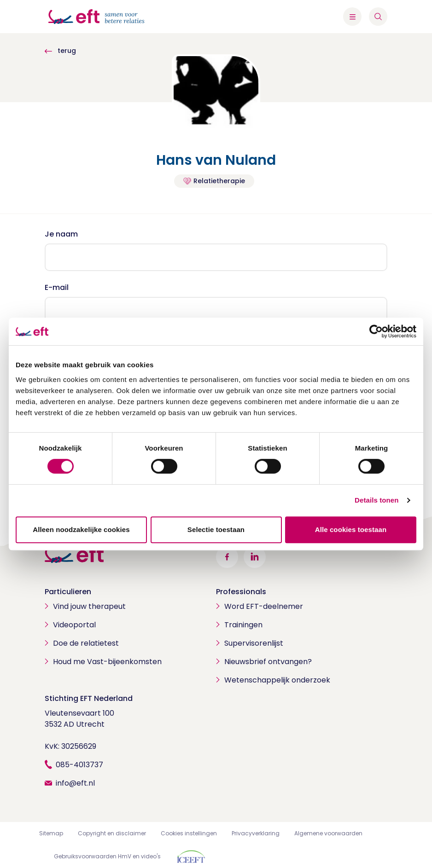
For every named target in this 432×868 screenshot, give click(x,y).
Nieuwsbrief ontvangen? (268, 662)
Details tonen (377, 500)
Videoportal (74, 625)
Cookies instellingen (189, 833)
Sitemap (51, 833)
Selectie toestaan (216, 529)
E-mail (57, 287)
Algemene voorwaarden (328, 833)
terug (60, 51)
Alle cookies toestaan (351, 529)
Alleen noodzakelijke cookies (81, 529)
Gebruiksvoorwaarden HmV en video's (107, 856)
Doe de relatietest (86, 643)
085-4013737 (79, 765)
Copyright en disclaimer (112, 833)
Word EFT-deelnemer (264, 606)
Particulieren (68, 592)
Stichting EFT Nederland (89, 698)
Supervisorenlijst (254, 643)
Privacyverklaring (256, 833)
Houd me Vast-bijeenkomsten (107, 662)
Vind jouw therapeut (89, 606)
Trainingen (243, 625)
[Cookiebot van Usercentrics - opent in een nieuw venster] (376, 331)
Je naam (61, 234)
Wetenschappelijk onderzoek (277, 680)
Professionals (241, 592)
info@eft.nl (75, 783)
